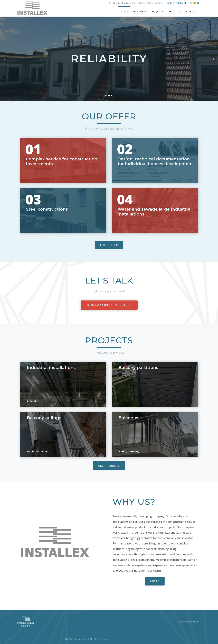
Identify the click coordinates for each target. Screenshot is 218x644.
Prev (4, 59)
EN (194, 3)
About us (175, 12)
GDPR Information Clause (189, 622)
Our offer (140, 12)
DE (198, 3)
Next (214, 59)
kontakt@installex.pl (176, 3)
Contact (192, 12)
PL (191, 3)
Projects (157, 12)
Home (124, 12)
